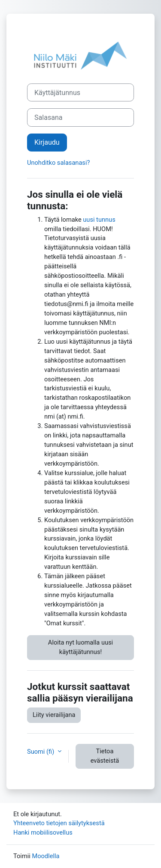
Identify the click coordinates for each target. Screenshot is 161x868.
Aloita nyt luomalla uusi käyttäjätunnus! (80, 647)
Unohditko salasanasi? (58, 163)
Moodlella (46, 856)
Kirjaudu (47, 142)
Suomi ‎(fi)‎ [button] (41, 752)
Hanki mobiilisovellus (43, 832)
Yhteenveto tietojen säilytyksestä (59, 823)
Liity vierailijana (54, 715)
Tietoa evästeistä (105, 756)
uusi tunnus (99, 220)
